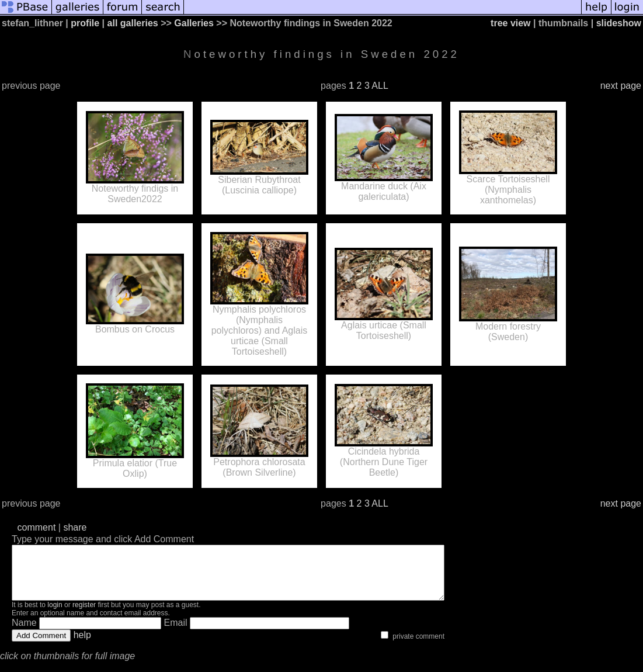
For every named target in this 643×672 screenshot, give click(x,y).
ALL (380, 86)
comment (37, 527)
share (75, 527)
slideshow (619, 23)
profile (85, 23)
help (82, 645)
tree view (510, 23)
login (55, 615)
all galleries (133, 23)
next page (621, 86)
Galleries (194, 23)
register (84, 615)
